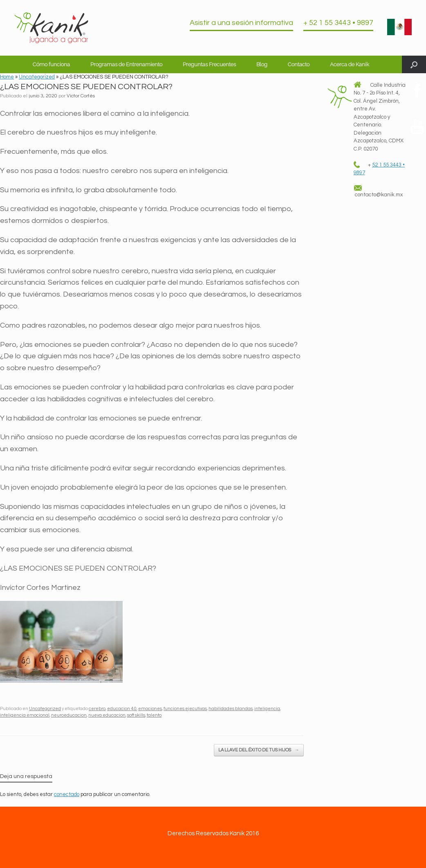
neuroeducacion (69, 715)
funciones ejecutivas (185, 709)
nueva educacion (107, 715)
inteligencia (267, 709)
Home (7, 77)
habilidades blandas (231, 709)
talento (154, 715)
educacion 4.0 (122, 709)
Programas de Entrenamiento (126, 64)
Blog (262, 64)
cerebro (97, 709)
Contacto (299, 64)
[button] (414, 64)
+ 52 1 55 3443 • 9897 (338, 23)
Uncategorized (37, 77)
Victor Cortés (81, 96)
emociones (150, 709)
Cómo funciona (51, 64)
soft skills (136, 715)
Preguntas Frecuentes (209, 64)
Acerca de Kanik (350, 64)
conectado (67, 794)
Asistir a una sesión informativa (241, 23)
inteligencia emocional (25, 715)
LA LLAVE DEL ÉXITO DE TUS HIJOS (259, 750)
